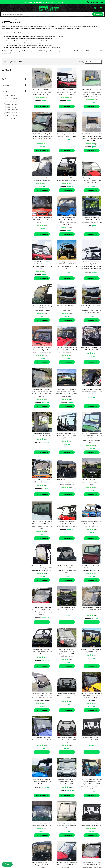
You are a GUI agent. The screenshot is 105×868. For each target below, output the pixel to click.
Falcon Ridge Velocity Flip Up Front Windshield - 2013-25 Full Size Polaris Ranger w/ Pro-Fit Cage (67, 265)
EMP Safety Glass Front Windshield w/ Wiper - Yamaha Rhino (42, 740)
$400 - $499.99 (11, 110)
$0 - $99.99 (9, 96)
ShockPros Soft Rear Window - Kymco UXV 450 (92, 651)
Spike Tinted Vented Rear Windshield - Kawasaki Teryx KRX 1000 (67, 696)
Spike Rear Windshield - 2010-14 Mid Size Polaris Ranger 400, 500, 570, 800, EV (67, 436)
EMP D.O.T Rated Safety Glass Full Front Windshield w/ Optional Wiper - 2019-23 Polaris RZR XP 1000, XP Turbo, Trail (92, 784)
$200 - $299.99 (11, 104)
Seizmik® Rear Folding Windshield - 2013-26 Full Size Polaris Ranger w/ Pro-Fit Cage (92, 220)
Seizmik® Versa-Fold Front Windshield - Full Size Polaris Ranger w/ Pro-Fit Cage (67, 92)
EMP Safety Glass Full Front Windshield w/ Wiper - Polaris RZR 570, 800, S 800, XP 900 (42, 350)
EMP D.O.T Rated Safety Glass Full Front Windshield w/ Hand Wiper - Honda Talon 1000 (67, 350)
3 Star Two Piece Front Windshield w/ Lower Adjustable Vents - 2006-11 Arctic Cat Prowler (67, 653)
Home (3, 19)
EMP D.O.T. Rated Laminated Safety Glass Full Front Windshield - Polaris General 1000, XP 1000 (67, 221)
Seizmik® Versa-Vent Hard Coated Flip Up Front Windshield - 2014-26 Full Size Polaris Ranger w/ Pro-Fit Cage (92, 265)
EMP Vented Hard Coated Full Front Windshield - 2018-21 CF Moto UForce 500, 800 (92, 610)
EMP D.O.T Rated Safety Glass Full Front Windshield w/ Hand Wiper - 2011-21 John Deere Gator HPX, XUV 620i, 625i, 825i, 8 (92, 438)
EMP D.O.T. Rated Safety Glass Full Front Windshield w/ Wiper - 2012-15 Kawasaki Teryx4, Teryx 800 (92, 697)
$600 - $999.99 (11, 116)
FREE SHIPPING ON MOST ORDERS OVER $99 (43, 2)
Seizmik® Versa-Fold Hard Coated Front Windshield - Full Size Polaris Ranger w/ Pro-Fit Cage (42, 265)
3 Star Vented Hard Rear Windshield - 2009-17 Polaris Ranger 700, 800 (67, 610)
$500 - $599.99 (11, 113)
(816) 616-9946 (96, 2)
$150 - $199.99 (10, 101)
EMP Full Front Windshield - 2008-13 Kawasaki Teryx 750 (42, 824)
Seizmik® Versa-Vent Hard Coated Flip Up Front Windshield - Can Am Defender (67, 524)
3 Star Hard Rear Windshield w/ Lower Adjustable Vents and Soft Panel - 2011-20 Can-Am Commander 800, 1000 (92, 309)
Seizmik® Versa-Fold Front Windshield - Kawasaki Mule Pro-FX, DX (42, 782)
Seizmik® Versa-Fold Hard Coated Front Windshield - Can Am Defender (42, 652)
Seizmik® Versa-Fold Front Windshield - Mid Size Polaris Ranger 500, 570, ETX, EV (42, 92)
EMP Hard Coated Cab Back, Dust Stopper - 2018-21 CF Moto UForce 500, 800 (67, 482)
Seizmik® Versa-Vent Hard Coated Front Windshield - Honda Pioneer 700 (67, 782)
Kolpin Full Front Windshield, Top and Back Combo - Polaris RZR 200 (92, 392)
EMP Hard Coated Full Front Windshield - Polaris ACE (42, 179)
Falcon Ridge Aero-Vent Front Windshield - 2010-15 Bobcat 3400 (67, 825)
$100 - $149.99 (11, 98)
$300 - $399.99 (11, 107)
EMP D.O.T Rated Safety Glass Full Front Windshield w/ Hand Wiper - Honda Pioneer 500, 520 (42, 137)
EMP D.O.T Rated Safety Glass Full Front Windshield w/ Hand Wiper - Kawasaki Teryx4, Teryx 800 (42, 525)
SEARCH (98, 14)
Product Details (42, 106)
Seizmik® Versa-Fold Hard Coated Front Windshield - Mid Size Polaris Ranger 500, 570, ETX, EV (42, 393)
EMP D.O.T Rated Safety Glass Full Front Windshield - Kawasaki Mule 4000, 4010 (92, 568)
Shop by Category (11, 19)
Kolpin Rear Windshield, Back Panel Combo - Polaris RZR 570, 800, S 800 (67, 740)
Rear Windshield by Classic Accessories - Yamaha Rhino (92, 824)
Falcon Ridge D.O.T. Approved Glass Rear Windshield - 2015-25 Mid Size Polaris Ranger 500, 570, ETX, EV (67, 393)
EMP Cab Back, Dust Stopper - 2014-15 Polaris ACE (92, 349)
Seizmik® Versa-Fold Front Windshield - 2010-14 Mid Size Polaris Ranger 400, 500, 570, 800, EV (42, 611)
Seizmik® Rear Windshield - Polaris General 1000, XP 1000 (42, 481)
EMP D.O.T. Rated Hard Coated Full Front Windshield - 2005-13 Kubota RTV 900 (42, 220)
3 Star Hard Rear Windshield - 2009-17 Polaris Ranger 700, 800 (92, 482)
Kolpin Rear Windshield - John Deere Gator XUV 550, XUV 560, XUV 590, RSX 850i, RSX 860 (42, 568)
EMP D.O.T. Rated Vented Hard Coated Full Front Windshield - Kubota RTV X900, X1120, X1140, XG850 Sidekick (92, 137)
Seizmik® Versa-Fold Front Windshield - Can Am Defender (67, 179)
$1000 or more (11, 118)
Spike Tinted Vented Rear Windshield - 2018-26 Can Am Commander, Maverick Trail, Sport (67, 569)
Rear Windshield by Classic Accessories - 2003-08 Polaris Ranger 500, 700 (92, 740)
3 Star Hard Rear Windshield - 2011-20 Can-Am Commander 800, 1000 (67, 308)
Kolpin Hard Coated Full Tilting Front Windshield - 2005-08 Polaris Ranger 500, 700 (42, 308)
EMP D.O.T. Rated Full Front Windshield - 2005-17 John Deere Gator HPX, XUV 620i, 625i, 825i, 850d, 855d (92, 93)
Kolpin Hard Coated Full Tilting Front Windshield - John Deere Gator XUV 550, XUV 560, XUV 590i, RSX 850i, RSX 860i (42, 697)
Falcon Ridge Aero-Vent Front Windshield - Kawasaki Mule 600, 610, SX (92, 180)
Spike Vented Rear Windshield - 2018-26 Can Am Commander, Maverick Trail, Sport (92, 524)
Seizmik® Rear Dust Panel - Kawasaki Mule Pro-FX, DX (42, 435)
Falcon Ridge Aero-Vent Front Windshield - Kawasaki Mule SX (67, 135)
